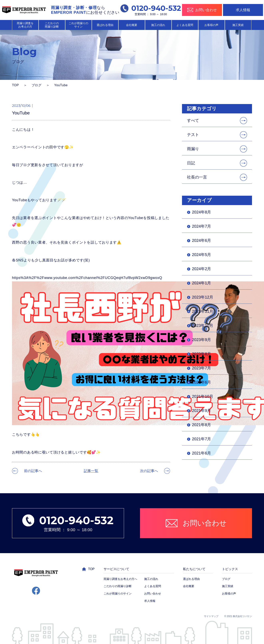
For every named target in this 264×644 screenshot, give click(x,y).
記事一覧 (91, 471)
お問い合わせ (153, 593)
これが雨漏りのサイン (118, 593)
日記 (191, 163)
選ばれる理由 (105, 25)
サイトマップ (211, 616)
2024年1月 (202, 283)
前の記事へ (33, 471)
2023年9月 (202, 340)
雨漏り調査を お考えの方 (25, 25)
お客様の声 (211, 25)
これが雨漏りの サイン (78, 25)
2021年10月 (203, 396)
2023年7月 (202, 368)
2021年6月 (202, 453)
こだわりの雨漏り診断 (118, 586)
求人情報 (243, 10)
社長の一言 (197, 177)
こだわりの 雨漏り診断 (52, 25)
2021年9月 (202, 411)
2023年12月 (203, 297)
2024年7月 (202, 226)
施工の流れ (158, 25)
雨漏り (193, 149)
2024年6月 (202, 240)
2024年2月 (202, 269)
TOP (15, 85)
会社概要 (132, 25)
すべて (193, 120)
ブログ (37, 85)
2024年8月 (202, 212)
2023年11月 (203, 311)
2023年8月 (202, 354)
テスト (193, 135)
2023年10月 (203, 325)
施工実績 (238, 25)
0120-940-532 (151, 8)
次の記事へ (149, 471)
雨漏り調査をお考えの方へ (120, 579)
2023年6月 (202, 382)
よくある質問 (185, 25)
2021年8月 (202, 425)
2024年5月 (202, 255)
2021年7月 (202, 439)
